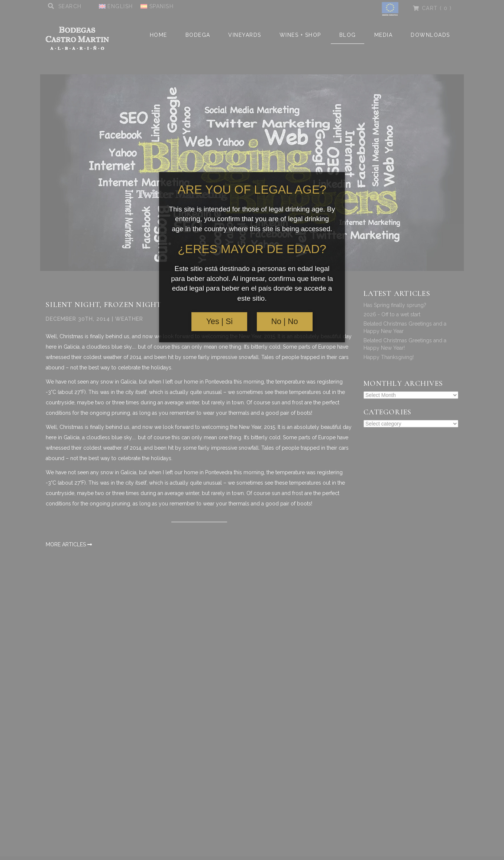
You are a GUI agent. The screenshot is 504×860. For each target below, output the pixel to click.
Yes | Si (219, 321)
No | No (285, 321)
